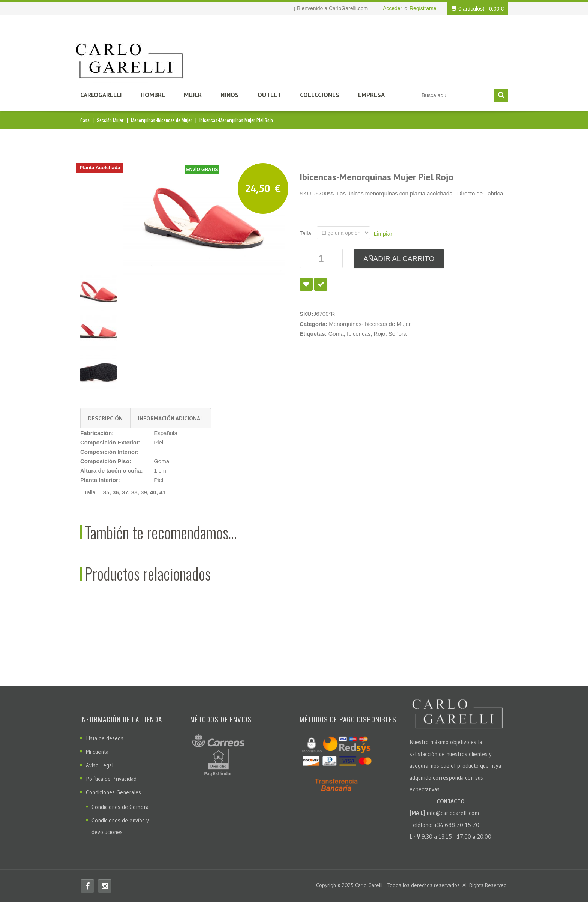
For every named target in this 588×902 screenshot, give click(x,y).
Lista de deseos (105, 738)
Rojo (380, 334)
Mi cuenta (97, 752)
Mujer (193, 95)
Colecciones (320, 95)
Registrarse (423, 8)
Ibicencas (359, 334)
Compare (321, 284)
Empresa (371, 95)
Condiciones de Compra (120, 807)
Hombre (153, 95)
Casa (85, 120)
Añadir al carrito (399, 259)
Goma (336, 334)
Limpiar (383, 233)
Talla (305, 233)
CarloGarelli (101, 95)
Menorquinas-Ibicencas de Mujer (162, 120)
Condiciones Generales (113, 792)
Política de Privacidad (111, 779)
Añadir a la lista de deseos (306, 284)
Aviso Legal (100, 765)
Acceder (392, 8)
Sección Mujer (110, 120)
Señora (397, 334)
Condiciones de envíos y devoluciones (120, 826)
